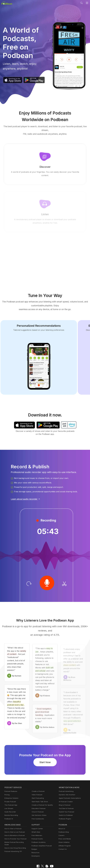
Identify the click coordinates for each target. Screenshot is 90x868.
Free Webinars (37, 825)
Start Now (45, 752)
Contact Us (62, 839)
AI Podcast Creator (65, 792)
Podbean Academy (38, 832)
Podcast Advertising (66, 781)
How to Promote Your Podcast (15, 829)
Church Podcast (37, 802)
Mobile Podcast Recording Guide (16, 832)
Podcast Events (37, 829)
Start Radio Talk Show (39, 792)
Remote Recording (11, 805)
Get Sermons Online (39, 805)
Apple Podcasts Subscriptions (69, 788)
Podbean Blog (63, 822)
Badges (34, 839)
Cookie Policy (35, 860)
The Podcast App (10, 795)
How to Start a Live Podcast (14, 822)
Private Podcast (10, 792)
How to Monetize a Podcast (14, 825)
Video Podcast (37, 785)
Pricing (7, 785)
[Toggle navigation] (87, 3)
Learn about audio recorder (25, 492)
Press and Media (64, 829)
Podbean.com (52, 864)
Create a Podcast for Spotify (41, 795)
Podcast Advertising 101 (13, 839)
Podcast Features (10, 781)
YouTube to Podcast (66, 798)
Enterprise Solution (11, 788)
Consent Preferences (62, 860)
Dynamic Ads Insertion (67, 785)
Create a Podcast (38, 781)
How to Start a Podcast (12, 819)
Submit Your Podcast (66, 802)
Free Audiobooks (37, 809)
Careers (61, 825)
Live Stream (9, 798)
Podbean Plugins (65, 809)
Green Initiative (64, 832)
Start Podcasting (37, 788)
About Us (62, 819)
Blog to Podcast (64, 795)
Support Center (37, 819)
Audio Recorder (10, 802)
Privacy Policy (22, 860)
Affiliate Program (64, 836)
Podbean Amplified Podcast (41, 836)
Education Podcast (38, 798)
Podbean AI (8, 809)
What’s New (36, 822)
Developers (35, 846)
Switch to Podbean (65, 805)
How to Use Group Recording (15, 836)
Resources (35, 843)
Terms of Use (47, 860)
